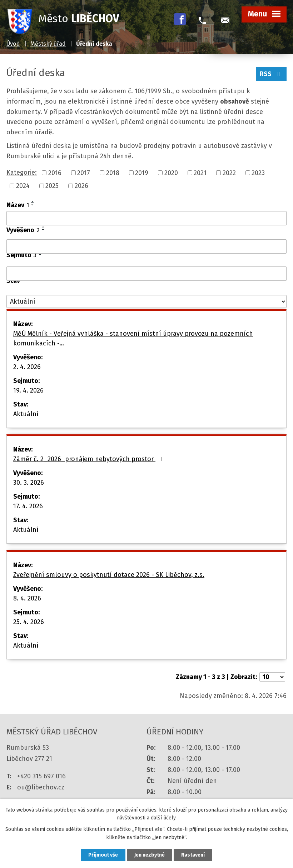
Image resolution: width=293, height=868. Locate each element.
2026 (81, 186)
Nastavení (193, 855)
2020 (171, 173)
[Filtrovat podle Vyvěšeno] (146, 246)
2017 (84, 173)
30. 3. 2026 (29, 483)
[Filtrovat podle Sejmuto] (146, 274)
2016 (55, 173)
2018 (113, 173)
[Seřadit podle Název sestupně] (33, 205)
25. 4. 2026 (29, 622)
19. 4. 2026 (28, 390)
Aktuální (26, 414)
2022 (229, 173)
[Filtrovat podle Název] (146, 218)
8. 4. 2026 (27, 598)
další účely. (164, 818)
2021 (200, 173)
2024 (23, 186)
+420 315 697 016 (41, 776)
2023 (258, 173)
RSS (271, 74)
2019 (142, 173)
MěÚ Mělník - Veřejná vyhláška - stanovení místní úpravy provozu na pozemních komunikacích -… (133, 338)
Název (18, 205)
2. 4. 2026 (27, 367)
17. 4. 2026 (28, 506)
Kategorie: (22, 173)
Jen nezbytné (150, 855)
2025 (52, 186)
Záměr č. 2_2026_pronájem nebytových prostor (90, 459)
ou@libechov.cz (41, 787)
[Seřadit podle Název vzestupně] (33, 202)
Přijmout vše (103, 855)
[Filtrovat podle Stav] (146, 302)
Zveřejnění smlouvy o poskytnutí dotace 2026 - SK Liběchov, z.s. (109, 575)
